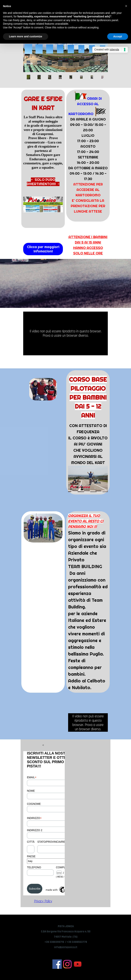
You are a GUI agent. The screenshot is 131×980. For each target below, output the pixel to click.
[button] (126, 6)
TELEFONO (34, 867)
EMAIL (32, 777)
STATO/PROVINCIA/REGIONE (55, 842)
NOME (31, 791)
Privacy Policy (43, 901)
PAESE (31, 856)
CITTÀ (31, 842)
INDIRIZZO (34, 818)
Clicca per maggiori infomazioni (43, 249)
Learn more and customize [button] (26, 36)
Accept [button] (118, 36)
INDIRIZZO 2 (35, 830)
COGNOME (34, 804)
